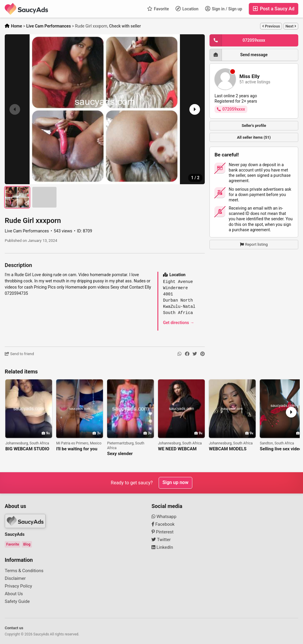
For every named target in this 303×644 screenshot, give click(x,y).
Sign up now (175, 483)
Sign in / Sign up (224, 9)
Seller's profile (254, 126)
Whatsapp (164, 517)
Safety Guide (17, 601)
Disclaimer (15, 578)
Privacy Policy (18, 586)
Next (291, 26)
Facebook (163, 524)
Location (187, 9)
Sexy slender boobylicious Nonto (126, 454)
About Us (14, 594)
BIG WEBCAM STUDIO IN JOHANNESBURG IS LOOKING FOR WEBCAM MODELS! (28, 449)
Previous (271, 26)
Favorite (158, 9)
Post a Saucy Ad (274, 9)
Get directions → (179, 323)
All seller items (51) (254, 137)
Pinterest (163, 532)
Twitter (161, 540)
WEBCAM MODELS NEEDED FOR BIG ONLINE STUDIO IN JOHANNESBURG (228, 449)
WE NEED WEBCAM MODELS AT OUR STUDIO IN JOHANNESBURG (177, 449)
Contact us (14, 628)
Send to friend (19, 354)
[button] (194, 109)
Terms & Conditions (24, 571)
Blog (27, 544)
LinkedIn (162, 547)
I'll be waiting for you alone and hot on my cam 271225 (77, 449)
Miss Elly (249, 76)
